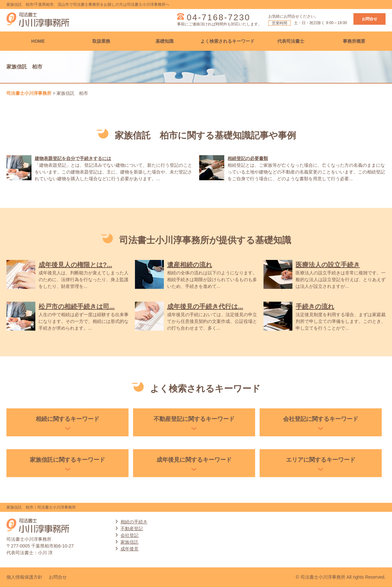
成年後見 (129, 549)
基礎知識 (165, 41)
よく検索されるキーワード (227, 41)
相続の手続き (134, 522)
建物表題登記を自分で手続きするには (73, 158)
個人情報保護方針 (24, 577)
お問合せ (370, 19)
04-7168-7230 (218, 17)
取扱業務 (101, 41)
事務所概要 (354, 41)
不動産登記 (132, 529)
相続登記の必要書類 (248, 158)
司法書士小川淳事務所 (29, 93)
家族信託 (129, 542)
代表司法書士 (291, 41)
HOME (38, 41)
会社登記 (129, 535)
